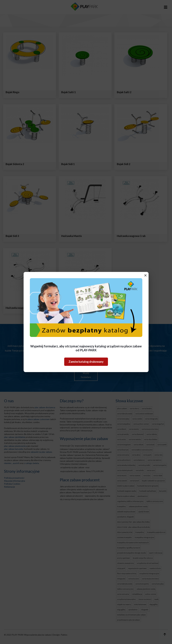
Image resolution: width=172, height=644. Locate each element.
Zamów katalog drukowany (86, 362)
